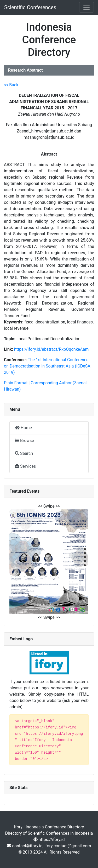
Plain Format (16, 383)
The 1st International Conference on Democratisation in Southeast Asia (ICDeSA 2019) (47, 366)
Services (25, 466)
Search (24, 453)
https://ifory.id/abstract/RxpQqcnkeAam (51, 349)
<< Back (11, 85)
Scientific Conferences (30, 7)
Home (23, 428)
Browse (24, 441)
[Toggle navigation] (87, 7)
